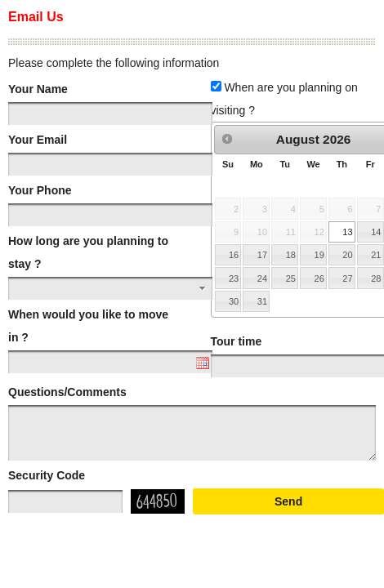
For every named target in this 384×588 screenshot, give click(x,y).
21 (376, 255)
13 (347, 232)
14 (376, 232)
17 (262, 255)
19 (319, 255)
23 (234, 278)
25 (291, 278)
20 (347, 255)
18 (291, 255)
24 (262, 278)
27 (347, 278)
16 (234, 255)
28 (376, 278)
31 (262, 301)
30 (234, 301)
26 (319, 278)
